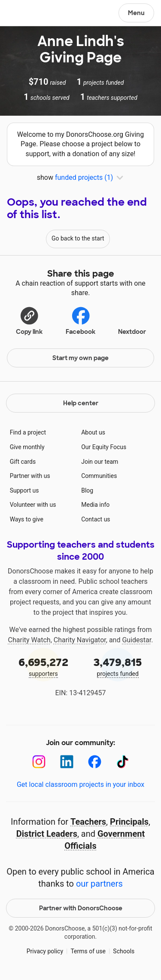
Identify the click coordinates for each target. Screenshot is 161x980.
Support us (24, 490)
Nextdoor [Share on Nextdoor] (132, 320)
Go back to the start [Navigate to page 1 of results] (78, 238)
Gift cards (23, 462)
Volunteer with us (33, 505)
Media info (95, 505)
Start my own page (80, 358)
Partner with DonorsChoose (81, 908)
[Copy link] (29, 320)
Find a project (28, 432)
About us (93, 432)
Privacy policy (45, 951)
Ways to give (27, 519)
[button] (29, 320)
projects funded (118, 666)
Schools (124, 951)
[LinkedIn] (67, 762)
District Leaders (47, 834)
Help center (81, 403)
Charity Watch (29, 640)
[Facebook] (95, 762)
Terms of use (88, 951)
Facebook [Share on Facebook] (80, 320)
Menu (136, 13)
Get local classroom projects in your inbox (80, 784)
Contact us (96, 519)
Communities (99, 476)
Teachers (88, 822)
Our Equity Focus (104, 447)
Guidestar (137, 640)
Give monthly (27, 447)
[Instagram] (39, 762)
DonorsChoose (27, 14)
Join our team (100, 462)
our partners (99, 884)
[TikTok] (123, 762)
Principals (129, 822)
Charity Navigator (80, 640)
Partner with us (30, 476)
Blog (87, 490)
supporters (43, 666)
